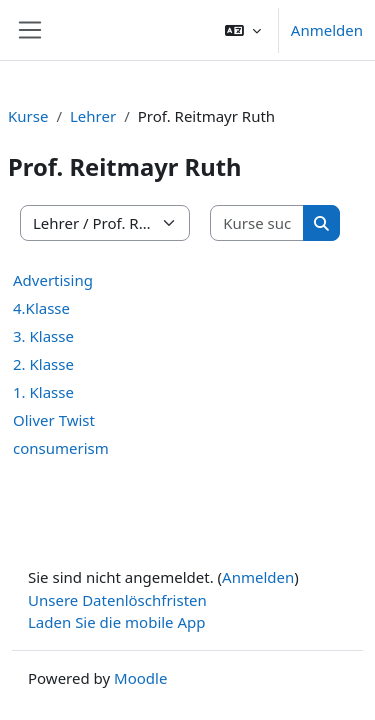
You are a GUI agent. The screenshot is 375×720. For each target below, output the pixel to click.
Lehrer (93, 116)
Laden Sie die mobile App (117, 622)
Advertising (53, 280)
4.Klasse (41, 308)
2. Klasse (43, 364)
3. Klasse (43, 336)
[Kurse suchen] (257, 223)
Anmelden (327, 30)
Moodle (140, 678)
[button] (243, 30)
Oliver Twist (54, 420)
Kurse (28, 116)
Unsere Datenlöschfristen (117, 600)
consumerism (61, 448)
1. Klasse (43, 392)
